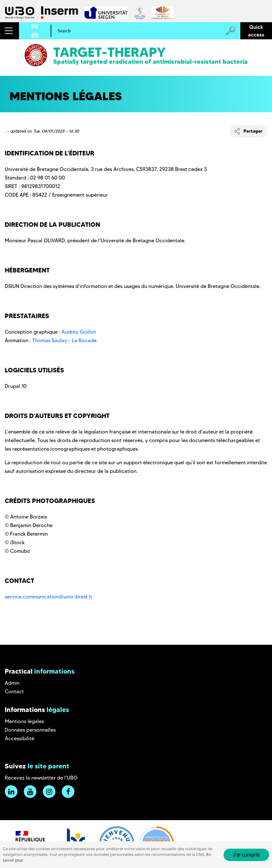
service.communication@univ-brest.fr (49, 597)
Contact (14, 692)
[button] (9, 31)
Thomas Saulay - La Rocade (64, 340)
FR (35, 26)
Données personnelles (30, 730)
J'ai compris (246, 858)
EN (35, 35)
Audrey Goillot (79, 332)
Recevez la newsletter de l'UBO (41, 778)
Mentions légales (24, 721)
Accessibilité (19, 738)
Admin (12, 683)
